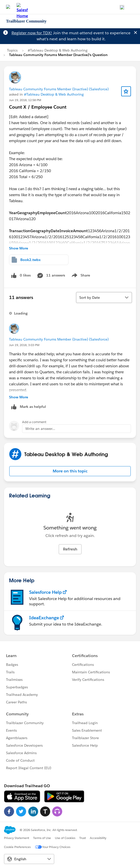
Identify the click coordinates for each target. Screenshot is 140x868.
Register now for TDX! (32, 33)
